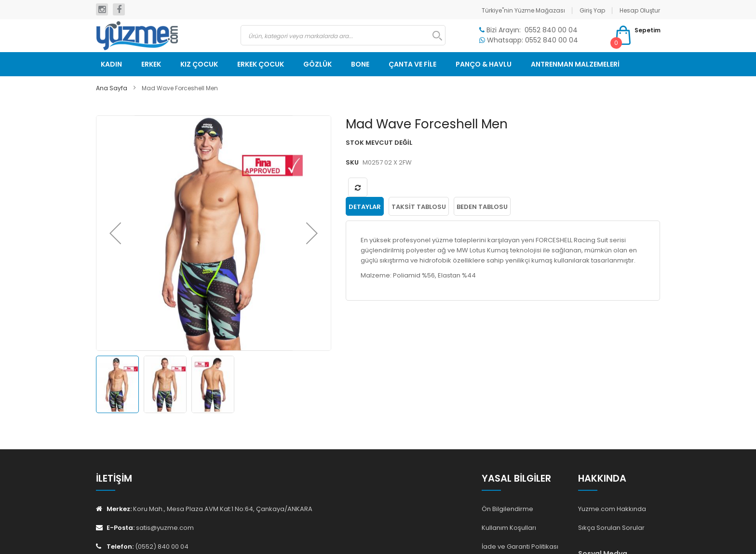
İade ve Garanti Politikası (520, 547)
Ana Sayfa (112, 88)
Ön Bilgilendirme (507, 509)
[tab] (365, 207)
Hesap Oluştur (640, 10)
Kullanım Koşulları (509, 528)
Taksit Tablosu (419, 207)
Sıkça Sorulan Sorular (611, 528)
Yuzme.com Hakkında (612, 509)
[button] (115, 233)
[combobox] (343, 35)
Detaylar (365, 207)
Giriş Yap (592, 10)
